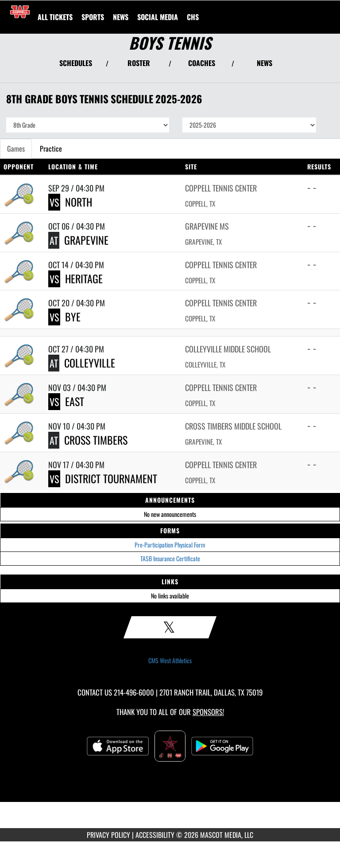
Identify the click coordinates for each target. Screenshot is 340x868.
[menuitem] (55, 17)
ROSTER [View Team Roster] (139, 63)
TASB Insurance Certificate (170, 558)
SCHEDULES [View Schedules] (76, 63)
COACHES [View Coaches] (202, 63)
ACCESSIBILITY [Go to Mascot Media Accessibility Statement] (155, 835)
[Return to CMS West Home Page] (20, 12)
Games (16, 149)
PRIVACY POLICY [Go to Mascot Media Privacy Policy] (108, 835)
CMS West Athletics (170, 661)
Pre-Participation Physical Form (170, 545)
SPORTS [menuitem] (93, 17)
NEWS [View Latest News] (265, 63)
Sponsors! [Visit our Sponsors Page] (208, 712)
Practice (51, 149)
